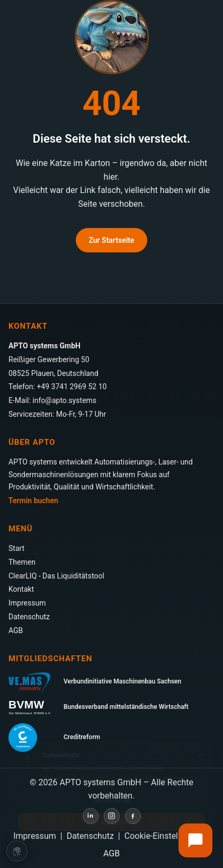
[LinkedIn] (91, 816)
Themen (22, 562)
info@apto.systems (64, 400)
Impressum (27, 603)
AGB (16, 630)
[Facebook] (133, 816)
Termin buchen (33, 501)
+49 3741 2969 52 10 (72, 387)
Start (16, 548)
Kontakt (21, 589)
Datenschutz (29, 617)
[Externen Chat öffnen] (195, 840)
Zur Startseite (111, 240)
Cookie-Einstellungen (164, 836)
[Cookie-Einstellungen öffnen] (17, 852)
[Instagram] (112, 816)
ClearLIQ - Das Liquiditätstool (56, 576)
